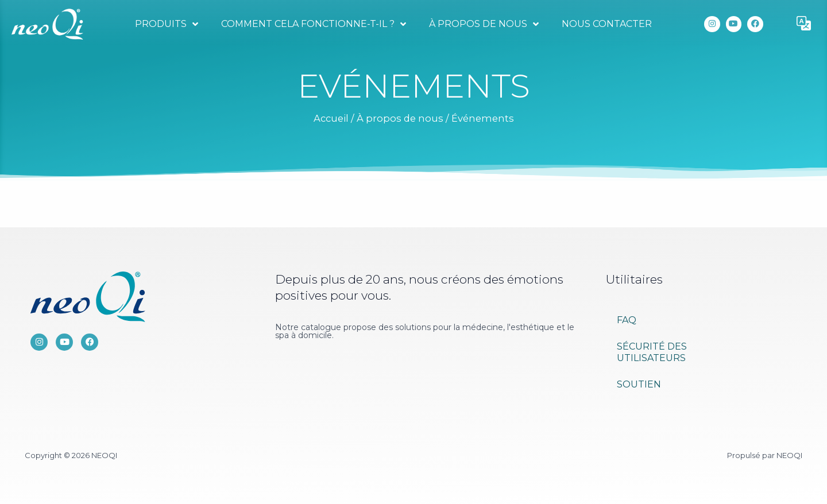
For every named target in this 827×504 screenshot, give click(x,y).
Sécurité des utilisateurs (652, 352)
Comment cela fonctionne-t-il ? (314, 24)
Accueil (331, 118)
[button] (804, 24)
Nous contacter (607, 24)
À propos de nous (484, 24)
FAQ (627, 320)
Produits (167, 24)
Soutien (639, 384)
